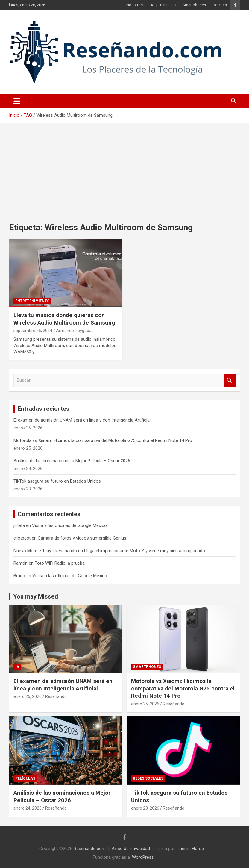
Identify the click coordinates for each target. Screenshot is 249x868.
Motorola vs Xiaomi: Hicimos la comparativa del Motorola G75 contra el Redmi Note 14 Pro (103, 440)
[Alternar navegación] (17, 101)
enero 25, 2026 (145, 704)
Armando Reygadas (75, 331)
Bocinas (220, 5)
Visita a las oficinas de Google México (69, 525)
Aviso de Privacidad (131, 849)
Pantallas (168, 5)
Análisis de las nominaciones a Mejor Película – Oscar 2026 (72, 461)
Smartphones (194, 5)
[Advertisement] (124, 168)
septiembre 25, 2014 (33, 331)
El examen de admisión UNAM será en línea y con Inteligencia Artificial (82, 420)
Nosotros (135, 5)
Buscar (230, 380)
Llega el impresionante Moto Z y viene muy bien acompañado (145, 551)
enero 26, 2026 (28, 696)
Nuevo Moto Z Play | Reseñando (45, 551)
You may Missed (36, 596)
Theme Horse (190, 849)
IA (151, 5)
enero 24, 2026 (28, 808)
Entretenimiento (32, 301)
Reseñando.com (90, 849)
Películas (25, 778)
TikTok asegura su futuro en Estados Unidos (57, 481)
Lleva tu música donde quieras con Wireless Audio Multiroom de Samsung (64, 319)
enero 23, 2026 (145, 808)
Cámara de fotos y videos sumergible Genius (82, 538)
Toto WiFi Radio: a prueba (60, 563)
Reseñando (56, 696)
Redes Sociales (148, 778)
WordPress (143, 857)
